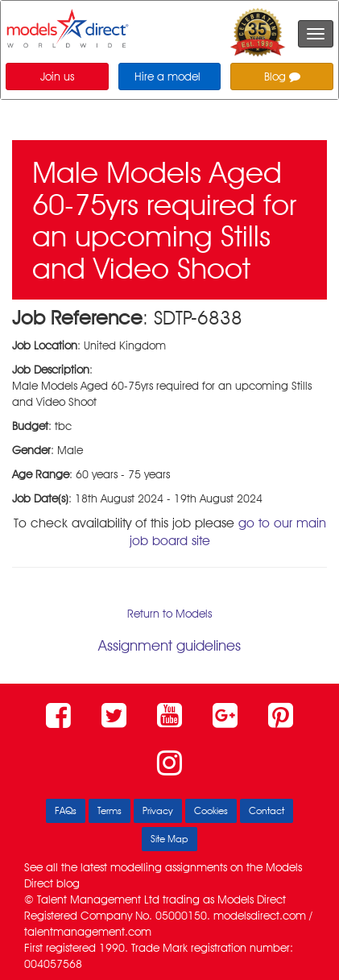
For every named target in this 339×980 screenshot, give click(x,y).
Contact (267, 810)
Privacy (158, 810)
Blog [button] (282, 76)
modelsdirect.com (260, 916)
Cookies (211, 810)
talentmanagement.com (88, 932)
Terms (110, 810)
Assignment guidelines (169, 645)
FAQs (66, 810)
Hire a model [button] (167, 76)
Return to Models (169, 614)
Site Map (169, 839)
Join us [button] (57, 76)
